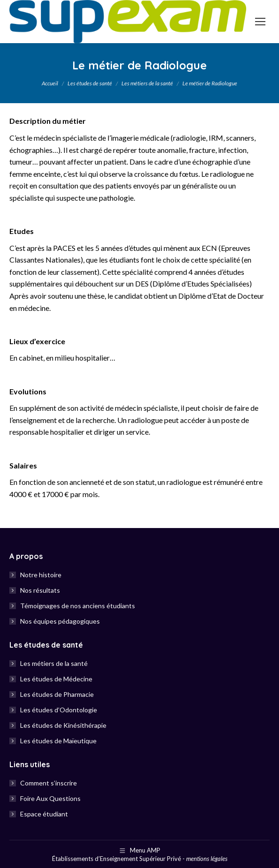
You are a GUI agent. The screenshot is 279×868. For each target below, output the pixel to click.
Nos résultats (40, 590)
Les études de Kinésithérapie (63, 725)
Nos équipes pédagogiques (60, 621)
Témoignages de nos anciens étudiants (78, 606)
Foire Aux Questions (50, 798)
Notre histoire (41, 575)
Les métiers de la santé (54, 663)
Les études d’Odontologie (59, 710)
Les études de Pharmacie (57, 694)
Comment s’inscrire (49, 783)
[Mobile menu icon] (260, 22)
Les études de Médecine (56, 679)
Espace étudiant (44, 814)
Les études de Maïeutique (58, 741)
